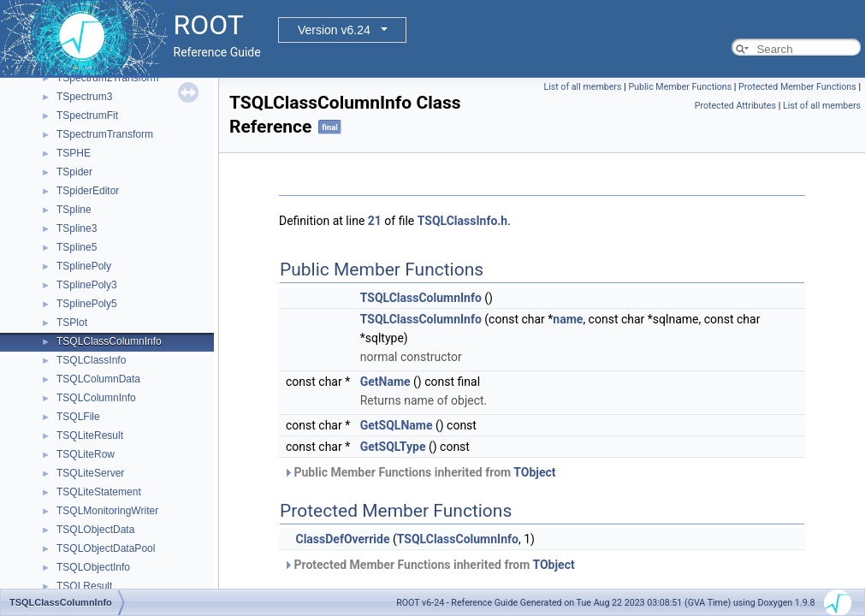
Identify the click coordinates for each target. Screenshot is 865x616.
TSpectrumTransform (105, 134)
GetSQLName (397, 425)
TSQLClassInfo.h (462, 221)
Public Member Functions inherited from (420, 472)
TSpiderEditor (88, 191)
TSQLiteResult (90, 435)
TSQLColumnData (98, 379)
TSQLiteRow (86, 454)
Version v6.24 (334, 30)
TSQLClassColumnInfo (109, 341)
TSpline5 (77, 247)
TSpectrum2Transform (108, 78)
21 (375, 221)
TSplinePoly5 (87, 304)
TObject (534, 472)
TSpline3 (77, 228)
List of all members (582, 87)
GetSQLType (393, 447)
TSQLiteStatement (99, 492)
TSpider (74, 172)
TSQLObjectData (95, 530)
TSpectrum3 (84, 97)
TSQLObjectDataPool (106, 548)
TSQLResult (84, 586)
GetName (385, 382)
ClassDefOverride (342, 539)
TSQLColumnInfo (96, 398)
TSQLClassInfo (91, 360)
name (568, 319)
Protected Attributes (735, 106)
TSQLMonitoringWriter (107, 511)
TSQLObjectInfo (93, 567)
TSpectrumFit (87, 115)
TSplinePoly (84, 266)
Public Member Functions (680, 87)
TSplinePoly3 (87, 285)
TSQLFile (78, 417)
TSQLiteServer (90, 473)
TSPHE (74, 153)
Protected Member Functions (797, 87)
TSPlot (72, 323)
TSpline (74, 210)
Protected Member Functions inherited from (429, 565)
